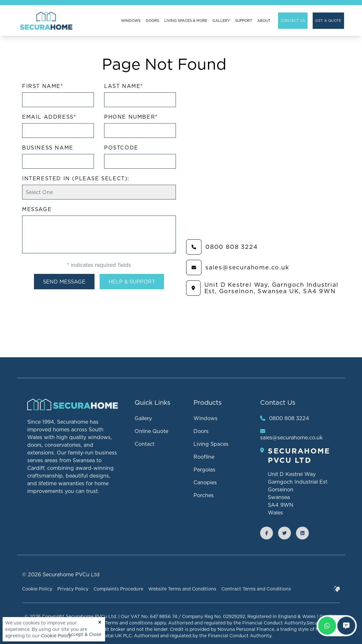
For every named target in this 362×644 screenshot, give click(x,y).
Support (244, 21)
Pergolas (204, 470)
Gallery (221, 21)
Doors (152, 21)
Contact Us (293, 21)
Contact (144, 444)
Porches (204, 495)
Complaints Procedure (118, 589)
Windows (131, 21)
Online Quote (151, 431)
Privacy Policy (73, 589)
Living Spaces (211, 444)
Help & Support (132, 282)
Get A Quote (328, 21)
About (264, 21)
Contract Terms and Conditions (256, 589)
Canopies (205, 482)
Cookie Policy (56, 636)
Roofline (204, 457)
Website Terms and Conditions (182, 589)
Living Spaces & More (186, 21)
